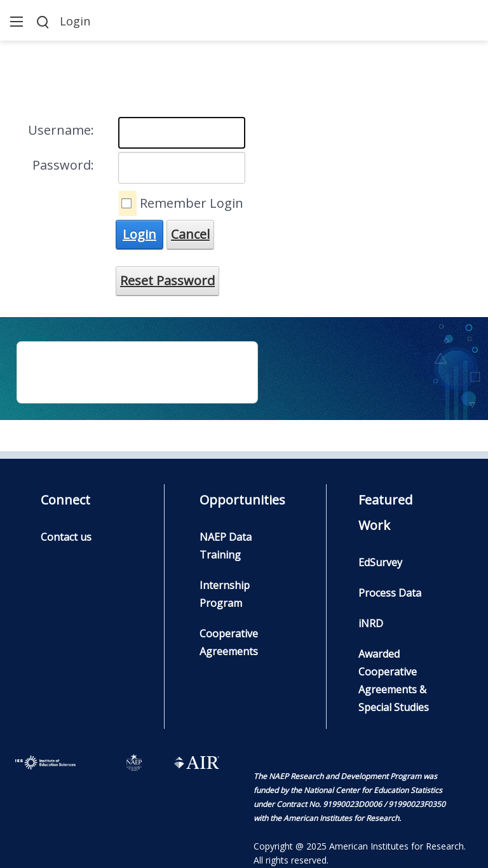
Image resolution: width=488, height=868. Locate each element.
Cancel (190, 234)
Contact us (66, 537)
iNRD (371, 623)
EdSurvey (380, 562)
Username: (61, 130)
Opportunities (242, 500)
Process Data (390, 593)
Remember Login (192, 203)
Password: (63, 165)
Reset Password (167, 281)
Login (75, 21)
